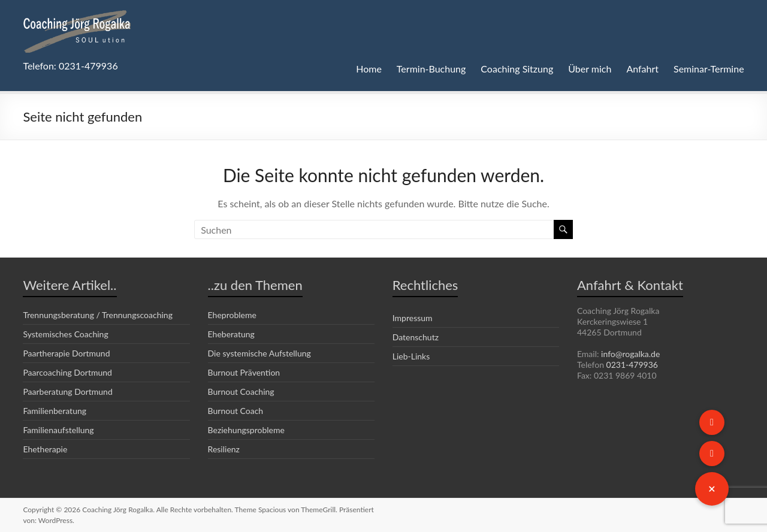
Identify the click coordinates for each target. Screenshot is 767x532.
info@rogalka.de (633, 354)
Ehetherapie (46, 449)
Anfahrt (641, 69)
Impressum (413, 318)
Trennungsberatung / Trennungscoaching (99, 315)
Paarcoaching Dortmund (68, 372)
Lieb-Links (412, 356)
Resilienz (225, 449)
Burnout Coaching (241, 391)
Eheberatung (232, 334)
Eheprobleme (233, 315)
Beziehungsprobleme (247, 430)
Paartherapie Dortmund (67, 353)
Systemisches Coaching (67, 334)
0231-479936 (631, 365)
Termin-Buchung (426, 69)
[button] (712, 489)
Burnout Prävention (244, 372)
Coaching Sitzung (514, 69)
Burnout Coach (236, 410)
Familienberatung (55, 410)
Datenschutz (416, 337)
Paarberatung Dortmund (68, 391)
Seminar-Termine (708, 69)
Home (364, 69)
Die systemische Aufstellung (260, 353)
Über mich (588, 69)
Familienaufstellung (59, 430)
